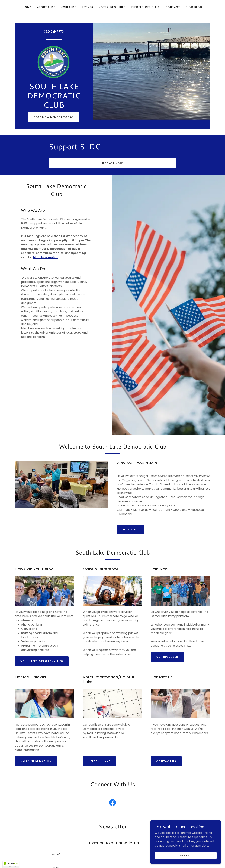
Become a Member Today (54, 117)
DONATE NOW (112, 163)
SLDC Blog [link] (194, 7)
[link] (54, 62)
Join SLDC (131, 530)
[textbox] (112, 854)
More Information (36, 761)
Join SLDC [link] (69, 7)
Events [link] (88, 7)
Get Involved (167, 657)
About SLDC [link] (46, 7)
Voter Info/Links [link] (112, 7)
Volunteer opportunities (42, 661)
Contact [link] (173, 7)
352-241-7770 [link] (54, 32)
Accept (186, 855)
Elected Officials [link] (146, 7)
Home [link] (27, 7)
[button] (11, 865)
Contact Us (166, 761)
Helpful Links (99, 761)
